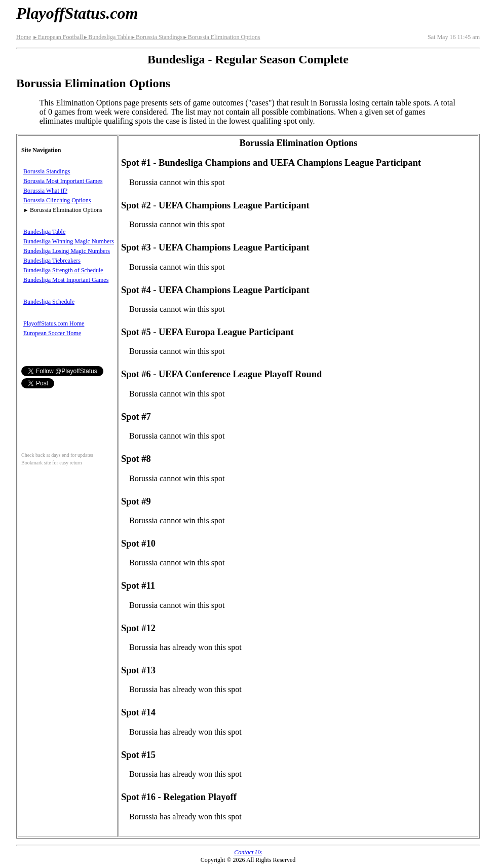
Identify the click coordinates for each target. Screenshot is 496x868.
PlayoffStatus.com (77, 13)
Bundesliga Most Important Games (66, 280)
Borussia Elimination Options (221, 37)
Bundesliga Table (107, 37)
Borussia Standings (156, 37)
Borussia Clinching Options (57, 200)
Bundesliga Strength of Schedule (63, 270)
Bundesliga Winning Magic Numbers (69, 241)
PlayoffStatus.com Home (54, 323)
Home (24, 37)
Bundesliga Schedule (49, 302)
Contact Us (248, 852)
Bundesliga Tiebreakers (52, 261)
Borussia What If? (45, 191)
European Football (58, 37)
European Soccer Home (52, 333)
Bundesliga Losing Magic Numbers (67, 251)
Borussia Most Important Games (63, 181)
